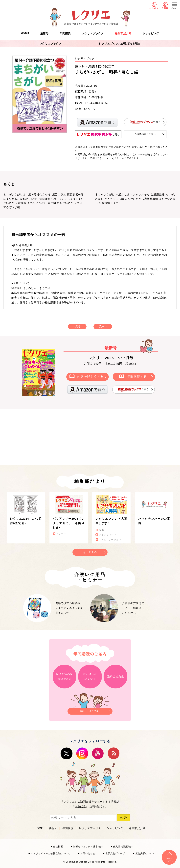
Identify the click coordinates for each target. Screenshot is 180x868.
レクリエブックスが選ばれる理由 (120, 44)
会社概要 (58, 847)
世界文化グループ (115, 854)
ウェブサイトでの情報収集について (51, 854)
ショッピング (151, 33)
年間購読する (137, 377)
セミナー (61, 534)
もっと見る (90, 552)
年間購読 (165, 8)
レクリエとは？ (154, 8)
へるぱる (80, 806)
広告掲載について (145, 854)
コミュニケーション (110, 540)
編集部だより (123, 33)
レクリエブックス (93, 33)
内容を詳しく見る (90, 377)
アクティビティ (108, 535)
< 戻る (77, 326)
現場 (101, 530)
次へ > (103, 326)
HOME (25, 33)
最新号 (44, 33)
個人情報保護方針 (123, 847)
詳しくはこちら (90, 710)
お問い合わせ (88, 854)
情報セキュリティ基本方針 (88, 847)
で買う (145, 122)
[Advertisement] (62, 436)
